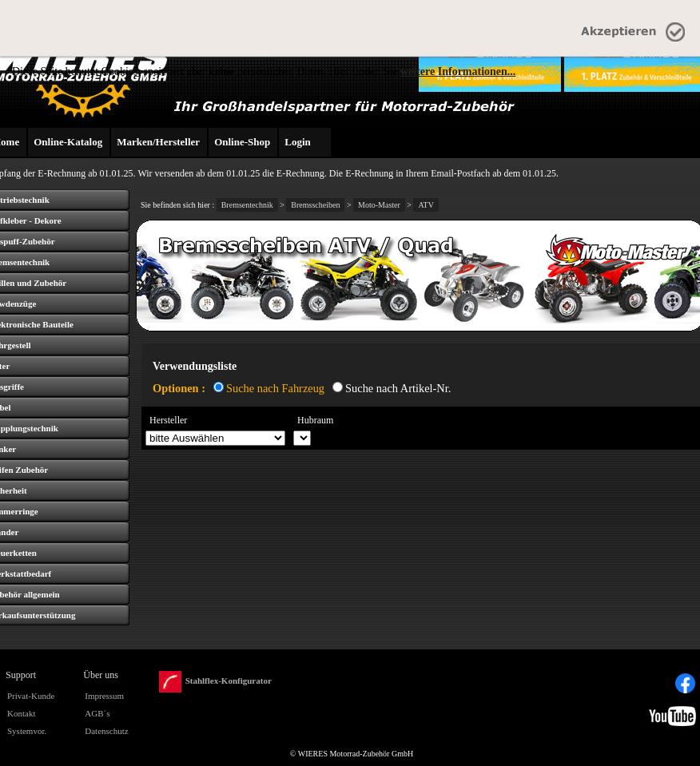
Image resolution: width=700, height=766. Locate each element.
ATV (426, 205)
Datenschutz (106, 731)
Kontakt (21, 713)
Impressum (104, 696)
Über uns (101, 675)
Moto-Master (379, 205)
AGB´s (97, 713)
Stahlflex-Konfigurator (215, 682)
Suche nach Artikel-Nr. (398, 388)
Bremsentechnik (247, 205)
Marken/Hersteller (158, 142)
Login (298, 142)
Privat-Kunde (31, 696)
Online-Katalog (68, 142)
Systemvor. (27, 731)
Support (21, 675)
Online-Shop (242, 142)
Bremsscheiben (315, 205)
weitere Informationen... (458, 71)
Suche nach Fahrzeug (275, 388)
